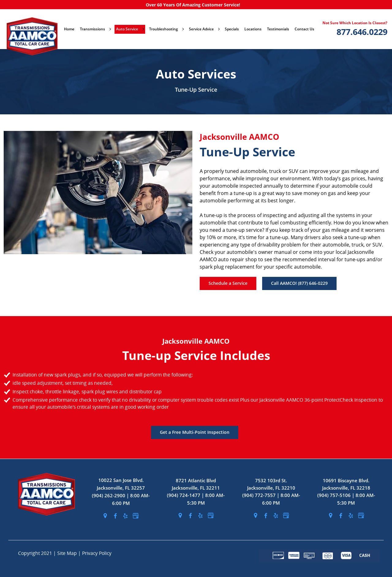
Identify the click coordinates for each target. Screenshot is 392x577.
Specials (232, 29)
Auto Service (130, 29)
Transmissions (95, 29)
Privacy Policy (97, 553)
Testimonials (278, 29)
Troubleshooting (166, 29)
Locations (253, 29)
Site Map (68, 553)
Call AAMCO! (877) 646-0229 (299, 283)
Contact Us (304, 29)
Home (69, 29)
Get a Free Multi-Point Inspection (195, 432)
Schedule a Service (228, 283)
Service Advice (204, 29)
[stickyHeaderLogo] (29, 29)
